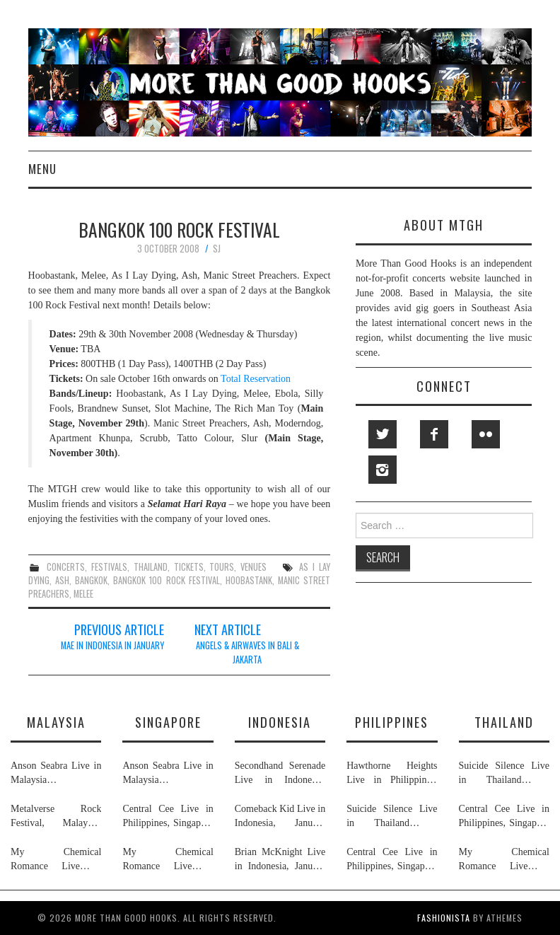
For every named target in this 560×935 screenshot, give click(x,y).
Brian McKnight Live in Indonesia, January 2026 (280, 860)
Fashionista (444, 918)
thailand (151, 567)
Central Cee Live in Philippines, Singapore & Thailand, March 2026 (168, 817)
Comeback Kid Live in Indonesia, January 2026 (280, 817)
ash (62, 580)
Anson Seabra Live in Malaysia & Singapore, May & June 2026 (56, 774)
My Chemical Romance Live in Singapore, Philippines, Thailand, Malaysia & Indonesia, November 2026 (56, 860)
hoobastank (249, 580)
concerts (66, 567)
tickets (189, 567)
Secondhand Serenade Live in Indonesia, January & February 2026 (280, 774)
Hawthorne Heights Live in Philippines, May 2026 (392, 774)
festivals (109, 567)
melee (83, 594)
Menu (42, 169)
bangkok (91, 580)
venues (253, 567)
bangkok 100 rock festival (167, 580)
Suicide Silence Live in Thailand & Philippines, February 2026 (392, 817)
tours (222, 567)
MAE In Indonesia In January (112, 645)
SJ (217, 249)
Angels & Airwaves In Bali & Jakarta (247, 652)
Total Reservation (256, 379)
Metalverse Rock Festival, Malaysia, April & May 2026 (56, 817)
